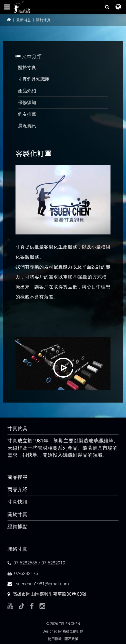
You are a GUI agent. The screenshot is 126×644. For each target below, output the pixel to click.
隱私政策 (71, 639)
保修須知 (27, 102)
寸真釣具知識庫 (34, 79)
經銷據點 (17, 527)
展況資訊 (27, 126)
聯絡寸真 (17, 549)
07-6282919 (53, 563)
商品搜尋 (17, 477)
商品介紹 (17, 489)
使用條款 (55, 639)
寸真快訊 (17, 502)
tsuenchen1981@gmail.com (42, 584)
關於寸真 (43, 20)
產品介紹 (27, 91)
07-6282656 (25, 563)
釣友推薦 (27, 114)
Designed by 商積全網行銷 (63, 631)
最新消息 (23, 20)
